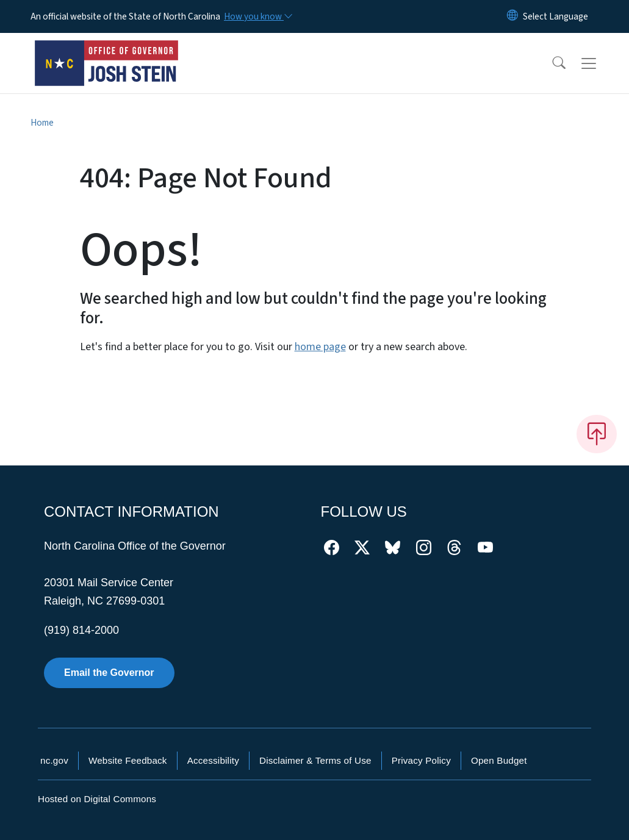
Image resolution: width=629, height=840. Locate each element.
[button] (551, 63)
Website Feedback (128, 760)
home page (320, 347)
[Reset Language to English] (512, 16)
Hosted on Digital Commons (97, 799)
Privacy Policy (421, 760)
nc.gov (54, 760)
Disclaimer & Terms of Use (315, 760)
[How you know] (257, 16)
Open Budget (499, 760)
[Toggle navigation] (600, 63)
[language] (555, 16)
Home (42, 123)
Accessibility (213, 760)
